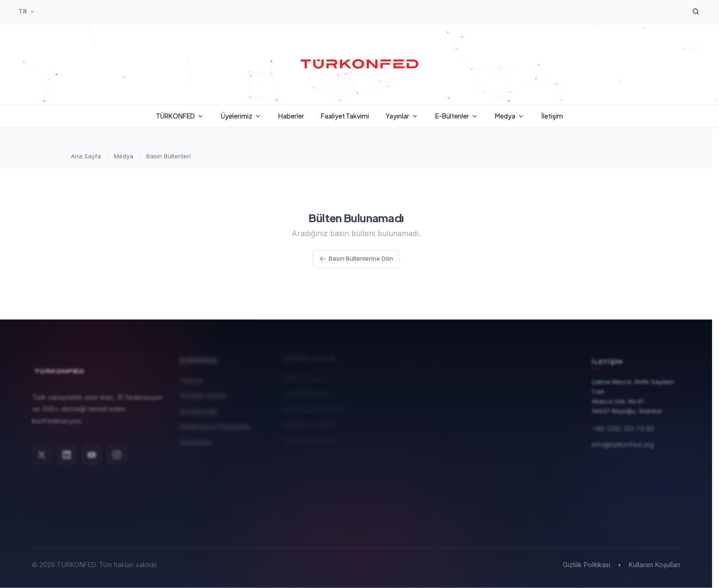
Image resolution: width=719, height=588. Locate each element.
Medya (510, 116)
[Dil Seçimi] (27, 12)
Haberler (291, 116)
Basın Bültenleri (169, 156)
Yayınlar (402, 116)
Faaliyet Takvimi (345, 116)
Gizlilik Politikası (587, 565)
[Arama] (696, 12)
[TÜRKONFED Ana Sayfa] (360, 64)
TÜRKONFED (180, 116)
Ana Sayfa (86, 156)
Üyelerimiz (241, 116)
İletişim (552, 116)
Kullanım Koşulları (654, 565)
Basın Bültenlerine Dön (356, 258)
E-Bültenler (457, 116)
